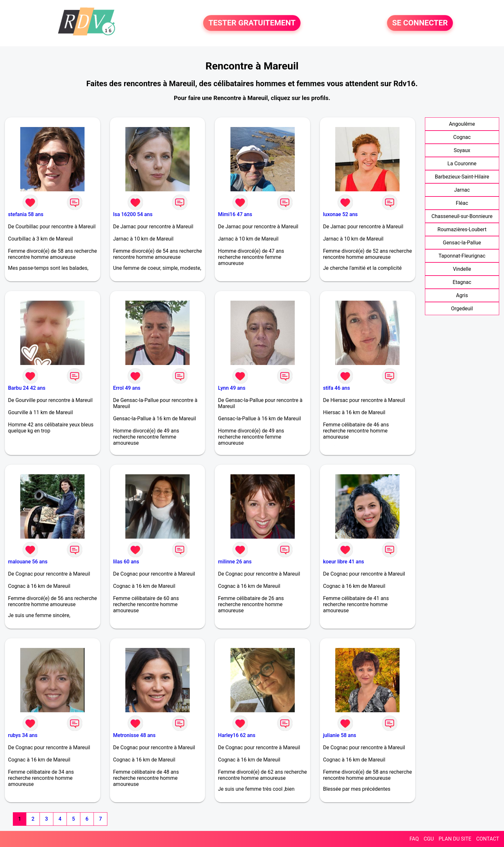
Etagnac (462, 282)
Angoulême (462, 124)
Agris (462, 295)
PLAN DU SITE (455, 839)
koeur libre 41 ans (344, 562)
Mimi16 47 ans (235, 214)
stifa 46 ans (337, 388)
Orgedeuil (462, 309)
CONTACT (488, 839)
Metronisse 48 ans (134, 735)
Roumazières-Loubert (462, 229)
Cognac (462, 137)
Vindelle (462, 269)
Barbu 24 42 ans (27, 388)
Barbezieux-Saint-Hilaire (462, 177)
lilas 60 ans (126, 562)
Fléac (462, 203)
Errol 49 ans (127, 388)
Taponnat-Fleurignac (462, 256)
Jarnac (462, 190)
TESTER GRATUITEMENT (252, 23)
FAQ (414, 839)
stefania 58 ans (26, 214)
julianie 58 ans (340, 735)
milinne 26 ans (235, 562)
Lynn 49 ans (232, 388)
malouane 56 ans (28, 562)
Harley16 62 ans (237, 735)
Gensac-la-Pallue (462, 243)
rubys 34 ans (23, 735)
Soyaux (462, 150)
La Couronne (462, 164)
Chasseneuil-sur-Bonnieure (462, 216)
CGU (429, 839)
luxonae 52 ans (340, 214)
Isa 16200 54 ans (133, 214)
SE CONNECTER (420, 23)
